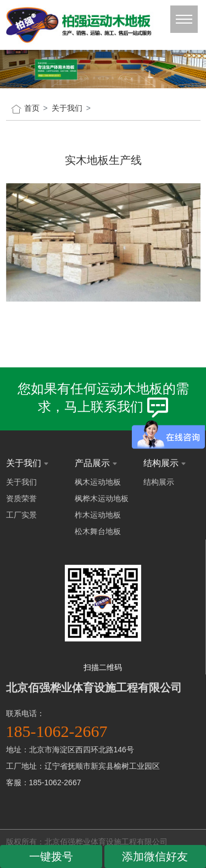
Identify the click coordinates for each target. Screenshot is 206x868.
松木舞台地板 (98, 531)
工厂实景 (21, 515)
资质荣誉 (21, 498)
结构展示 (159, 482)
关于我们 (21, 482)
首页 (32, 108)
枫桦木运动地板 (102, 498)
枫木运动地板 (98, 482)
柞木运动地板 (98, 515)
